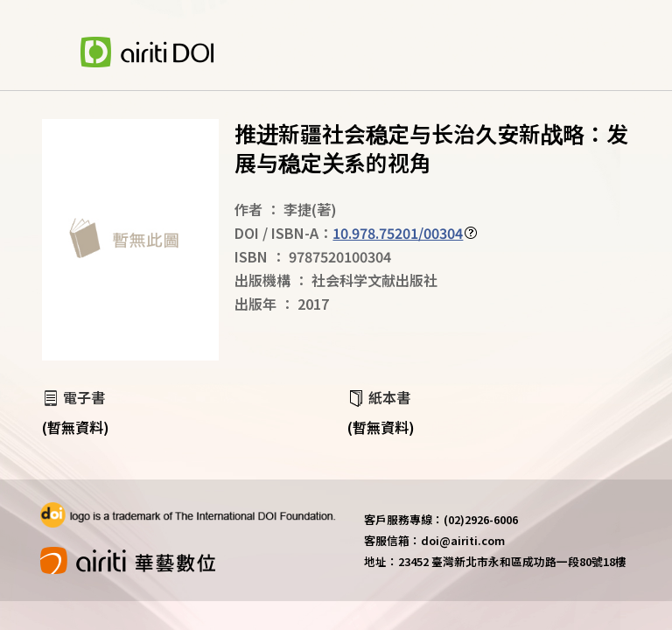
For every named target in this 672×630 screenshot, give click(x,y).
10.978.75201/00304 (398, 233)
